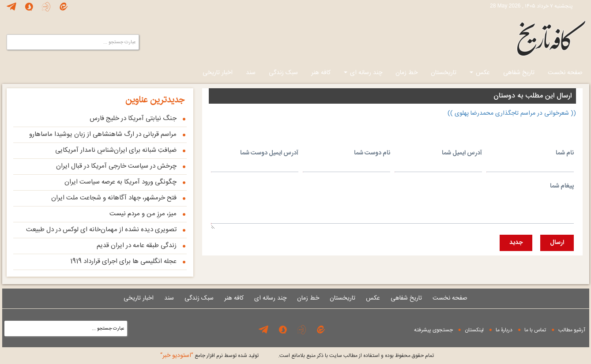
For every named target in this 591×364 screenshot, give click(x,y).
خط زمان (407, 73)
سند (251, 73)
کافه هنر (321, 73)
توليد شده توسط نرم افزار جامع (209, 356)
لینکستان (474, 330)
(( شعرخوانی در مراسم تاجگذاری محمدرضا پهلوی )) (512, 113)
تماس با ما (535, 330)
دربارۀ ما (504, 330)
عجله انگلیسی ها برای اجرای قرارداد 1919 (123, 261)
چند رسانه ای (363, 73)
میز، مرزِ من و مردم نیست (143, 214)
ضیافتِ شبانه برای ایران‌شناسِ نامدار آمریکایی (116, 150)
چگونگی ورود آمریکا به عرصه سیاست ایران (120, 182)
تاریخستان (444, 73)
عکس (480, 73)
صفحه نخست (565, 73)
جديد (516, 243)
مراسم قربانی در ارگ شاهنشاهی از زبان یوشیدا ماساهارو (103, 134)
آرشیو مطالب (572, 330)
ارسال (557, 243)
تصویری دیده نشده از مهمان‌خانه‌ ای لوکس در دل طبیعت (101, 230)
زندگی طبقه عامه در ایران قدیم (137, 246)
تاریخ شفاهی (519, 73)
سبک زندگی (283, 73)
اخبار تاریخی (218, 73)
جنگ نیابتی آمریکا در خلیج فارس (133, 118)
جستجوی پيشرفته (433, 330)
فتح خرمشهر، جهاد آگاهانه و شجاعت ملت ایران (114, 198)
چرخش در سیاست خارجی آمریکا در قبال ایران (116, 166)
